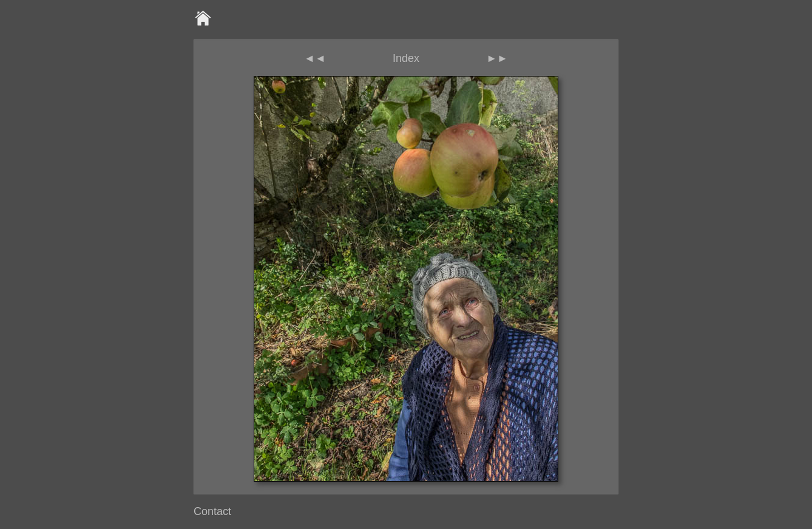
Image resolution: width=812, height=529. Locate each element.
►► (497, 58)
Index (406, 58)
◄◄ (315, 58)
